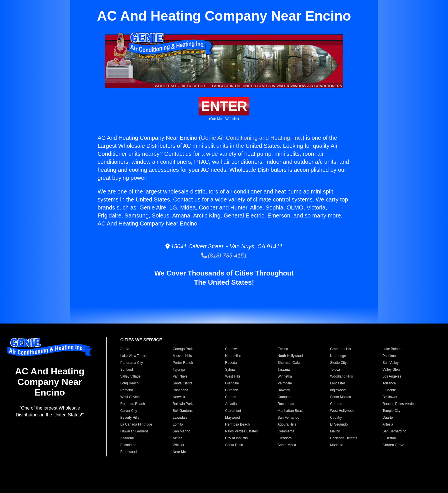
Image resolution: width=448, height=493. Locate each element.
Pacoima (389, 356)
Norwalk (179, 397)
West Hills (233, 376)
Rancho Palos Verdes (399, 404)
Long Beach (129, 383)
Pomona (127, 390)
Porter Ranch (183, 363)
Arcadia (231, 404)
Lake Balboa (392, 349)
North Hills (233, 356)
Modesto (337, 445)
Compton (285, 397)
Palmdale (285, 383)
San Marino (182, 431)
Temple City (392, 411)
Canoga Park (183, 349)
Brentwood (128, 452)
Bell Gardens (183, 411)
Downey (284, 390)
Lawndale (180, 418)
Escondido (128, 445)
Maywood (232, 418)
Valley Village (130, 376)
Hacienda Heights (344, 438)
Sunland (127, 370)
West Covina (130, 397)
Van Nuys (180, 376)
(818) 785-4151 (224, 256)
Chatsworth (234, 349)
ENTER (224, 106)
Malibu (335, 431)
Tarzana (284, 370)
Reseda (231, 363)
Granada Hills (340, 349)
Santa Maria (287, 445)
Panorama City (132, 363)
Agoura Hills (287, 424)
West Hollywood (342, 411)
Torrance (389, 383)
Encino (283, 349)
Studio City (338, 363)
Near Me (179, 452)
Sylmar (230, 370)
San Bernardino (394, 431)
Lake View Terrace (134, 356)
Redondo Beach (133, 404)
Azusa (178, 438)
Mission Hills (182, 356)
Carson (231, 397)
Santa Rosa (234, 445)
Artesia (388, 424)
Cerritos (336, 404)
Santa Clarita (183, 383)
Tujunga (179, 370)
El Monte (389, 390)
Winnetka (285, 376)
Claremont (233, 411)
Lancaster (338, 383)
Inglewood (338, 390)
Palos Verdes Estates (241, 431)
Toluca (335, 370)
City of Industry (237, 438)
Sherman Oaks (289, 363)
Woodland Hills (341, 376)
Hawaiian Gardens (134, 431)
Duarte (388, 418)
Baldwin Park (183, 404)
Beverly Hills (130, 418)
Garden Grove (393, 445)
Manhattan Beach (291, 411)
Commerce (286, 431)
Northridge (338, 356)
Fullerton (389, 438)
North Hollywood (290, 356)
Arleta (125, 349)
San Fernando (289, 418)
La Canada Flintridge (136, 424)
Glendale (232, 383)
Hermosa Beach (237, 424)
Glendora (285, 438)
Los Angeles (392, 376)
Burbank (232, 390)
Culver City (129, 411)
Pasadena (181, 390)
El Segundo (339, 424)
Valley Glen (391, 370)
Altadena (127, 438)
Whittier (179, 445)
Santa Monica (340, 397)
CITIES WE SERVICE (141, 340)
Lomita (178, 424)
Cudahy (336, 418)
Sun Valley (391, 363)
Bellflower (390, 397)
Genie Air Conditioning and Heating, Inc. (252, 138)
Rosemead (286, 404)
